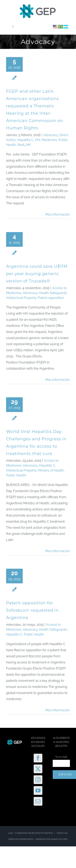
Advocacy (51, 135)
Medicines (49, 140)
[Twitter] (38, 769)
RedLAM (24, 145)
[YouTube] (38, 790)
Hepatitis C (25, 140)
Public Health (16, 475)
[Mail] (38, 801)
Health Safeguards (53, 293)
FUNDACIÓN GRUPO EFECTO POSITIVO (34, 833)
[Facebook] (38, 758)
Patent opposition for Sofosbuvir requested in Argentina (32, 610)
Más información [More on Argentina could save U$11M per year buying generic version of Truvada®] (58, 380)
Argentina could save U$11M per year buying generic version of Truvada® (37, 274)
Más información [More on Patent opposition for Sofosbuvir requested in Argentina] (58, 710)
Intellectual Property (21, 298)
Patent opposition (51, 298)
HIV (38, 140)
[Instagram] (38, 780)
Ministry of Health (51, 470)
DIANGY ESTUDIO (59, 839)
